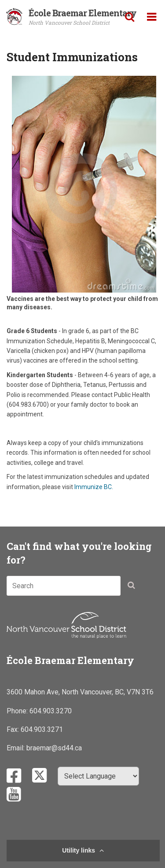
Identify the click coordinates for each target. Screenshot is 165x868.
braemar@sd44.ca (54, 748)
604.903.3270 (51, 711)
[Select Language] (98, 776)
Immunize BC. (94, 487)
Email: (16, 748)
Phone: (18, 711)
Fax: (14, 729)
